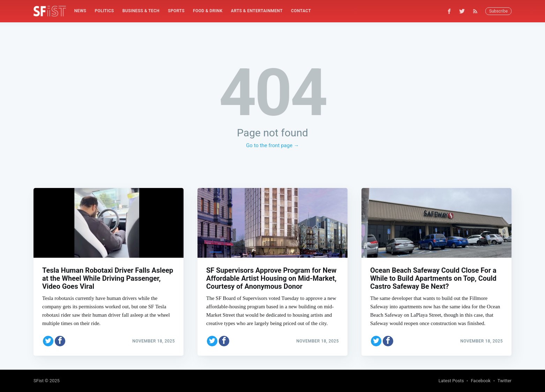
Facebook (480, 381)
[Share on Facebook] (60, 341)
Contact (301, 11)
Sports (176, 11)
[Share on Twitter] (48, 341)
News (80, 11)
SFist (39, 381)
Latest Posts (451, 381)
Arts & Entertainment (257, 11)
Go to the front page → (272, 145)
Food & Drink (208, 11)
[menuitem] (80, 11)
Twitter (505, 381)
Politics (104, 11)
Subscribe (498, 11)
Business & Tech (141, 11)
